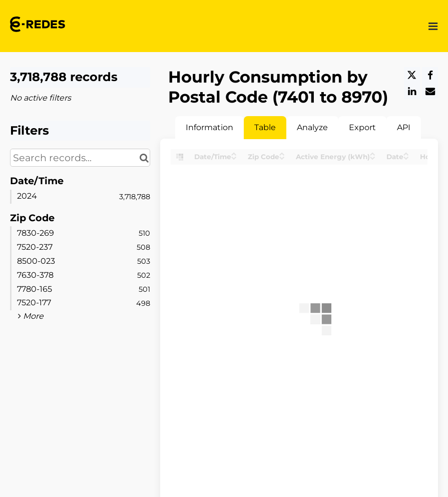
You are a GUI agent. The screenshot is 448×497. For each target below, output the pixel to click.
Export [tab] (362, 127)
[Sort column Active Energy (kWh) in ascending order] (373, 154)
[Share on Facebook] (430, 75)
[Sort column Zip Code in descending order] (282, 158)
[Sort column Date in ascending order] (406, 154)
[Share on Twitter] (412, 75)
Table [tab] (265, 127)
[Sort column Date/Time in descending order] (234, 158)
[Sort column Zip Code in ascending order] (282, 154)
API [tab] (404, 127)
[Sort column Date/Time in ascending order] (234, 154)
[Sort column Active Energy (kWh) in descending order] (373, 158)
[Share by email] (430, 91)
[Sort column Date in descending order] (406, 158)
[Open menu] (433, 26)
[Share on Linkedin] (412, 91)
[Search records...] (80, 158)
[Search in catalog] (144, 158)
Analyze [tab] (312, 127)
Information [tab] (209, 127)
